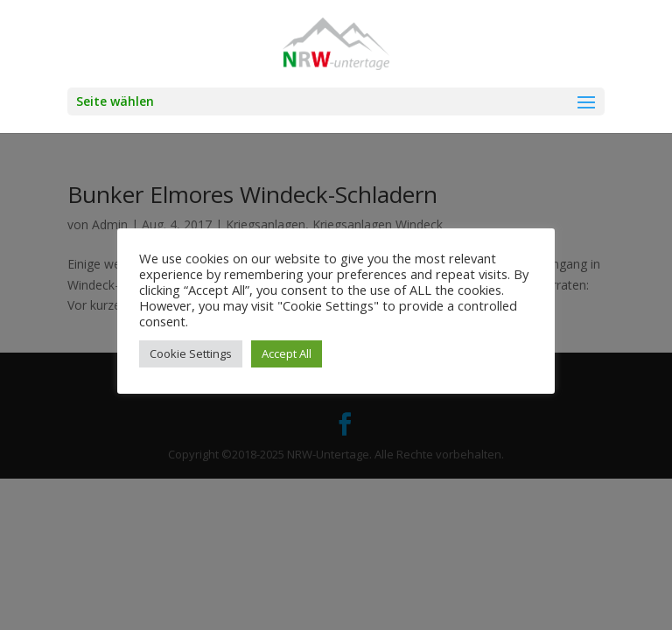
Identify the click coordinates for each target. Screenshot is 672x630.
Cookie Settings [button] (191, 353)
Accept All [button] (287, 353)
